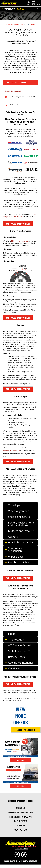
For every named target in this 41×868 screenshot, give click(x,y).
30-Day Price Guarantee (19, 241)
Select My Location (26, 730)
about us (20, 808)
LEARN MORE (20, 760)
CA (27, 25)
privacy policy (21, 849)
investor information (20, 817)
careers (20, 825)
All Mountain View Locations (15, 25)
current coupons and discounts (20, 215)
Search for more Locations (16, 82)
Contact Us (21, 830)
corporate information (20, 812)
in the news (21, 821)
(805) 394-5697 (15, 105)
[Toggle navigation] (39, 3)
